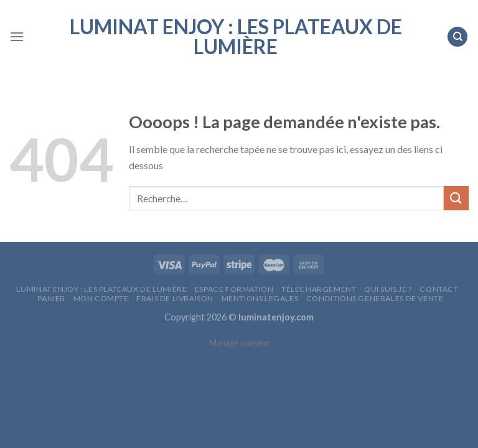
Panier (51, 298)
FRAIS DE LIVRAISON (175, 298)
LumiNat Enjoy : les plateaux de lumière (236, 37)
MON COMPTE (101, 298)
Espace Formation (234, 289)
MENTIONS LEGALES (260, 298)
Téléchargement (319, 289)
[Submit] (456, 198)
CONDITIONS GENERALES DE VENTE (375, 298)
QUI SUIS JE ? (388, 289)
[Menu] (17, 36)
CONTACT (439, 289)
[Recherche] (457, 37)
